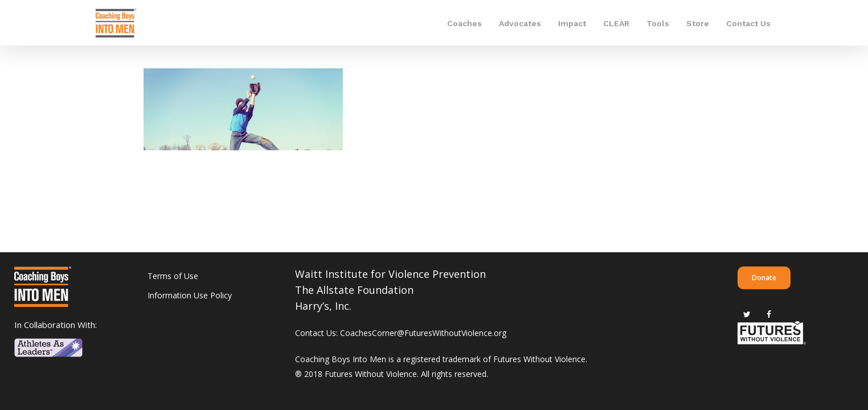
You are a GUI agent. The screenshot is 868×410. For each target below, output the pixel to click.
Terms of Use (173, 276)
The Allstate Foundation (354, 290)
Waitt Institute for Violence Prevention (390, 274)
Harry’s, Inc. (323, 306)
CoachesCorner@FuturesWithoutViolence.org (423, 333)
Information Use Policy (190, 295)
